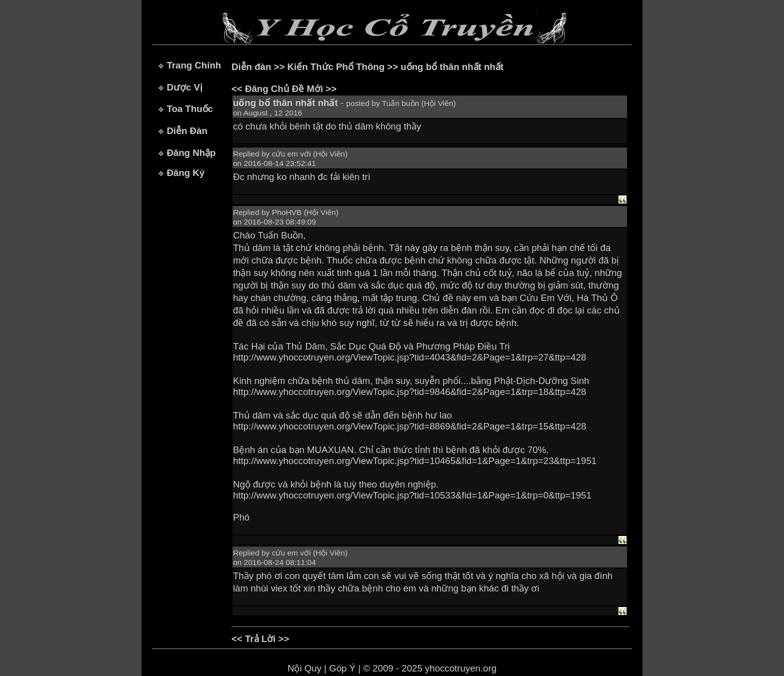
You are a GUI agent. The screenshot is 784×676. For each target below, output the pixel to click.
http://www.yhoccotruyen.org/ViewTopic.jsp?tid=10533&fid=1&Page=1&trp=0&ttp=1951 (412, 495)
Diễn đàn (251, 67)
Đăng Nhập (191, 153)
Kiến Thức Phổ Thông (336, 67)
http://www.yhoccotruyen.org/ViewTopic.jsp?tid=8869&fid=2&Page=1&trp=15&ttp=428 (409, 426)
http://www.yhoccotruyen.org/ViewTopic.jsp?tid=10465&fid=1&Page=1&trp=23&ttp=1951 (415, 461)
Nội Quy (304, 668)
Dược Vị (184, 87)
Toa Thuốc (190, 109)
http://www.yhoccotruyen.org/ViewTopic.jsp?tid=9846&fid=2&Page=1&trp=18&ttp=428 (409, 392)
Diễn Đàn (187, 131)
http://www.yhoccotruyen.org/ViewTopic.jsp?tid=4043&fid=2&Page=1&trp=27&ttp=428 (409, 357)
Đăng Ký (185, 173)
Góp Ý (342, 668)
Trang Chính (194, 65)
